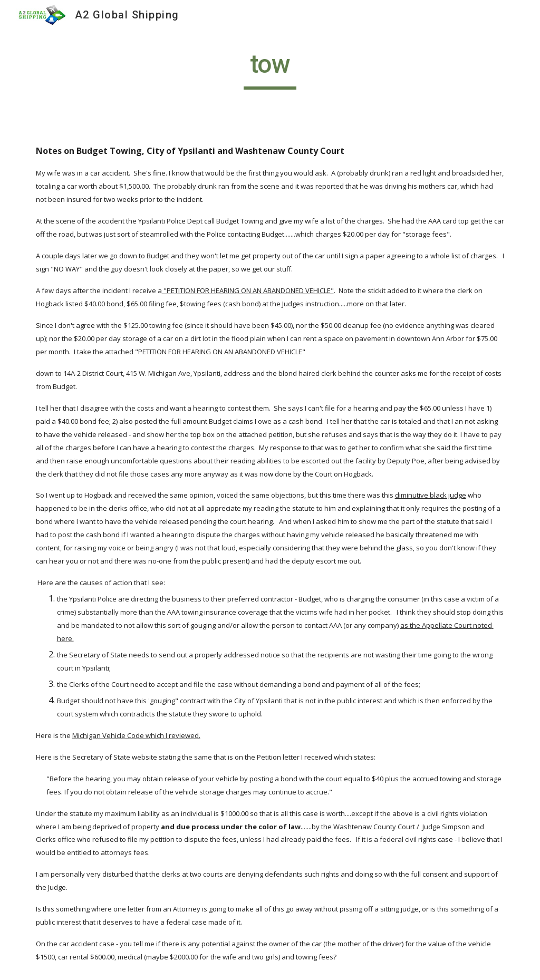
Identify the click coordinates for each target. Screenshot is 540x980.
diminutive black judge (431, 495)
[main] (270, 69)
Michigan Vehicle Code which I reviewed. (136, 735)
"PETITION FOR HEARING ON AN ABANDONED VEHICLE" (248, 290)
